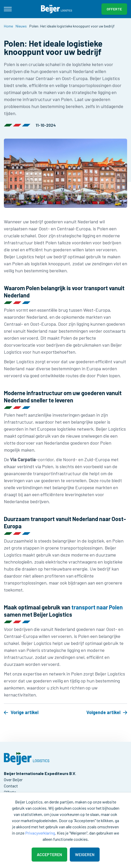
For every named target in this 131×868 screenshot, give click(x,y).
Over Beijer (13, 780)
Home (8, 26)
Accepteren (49, 854)
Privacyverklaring (40, 833)
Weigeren (85, 854)
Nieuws (21, 26)
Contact (11, 786)
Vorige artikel (21, 712)
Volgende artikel (107, 712)
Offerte (114, 9)
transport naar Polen (97, 607)
